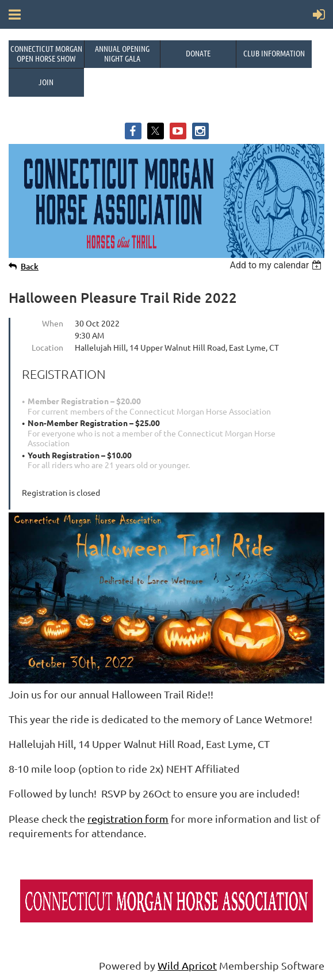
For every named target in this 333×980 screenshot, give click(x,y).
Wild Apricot (187, 965)
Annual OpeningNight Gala (122, 53)
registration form (128, 818)
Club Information (274, 53)
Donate (198, 53)
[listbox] (277, 265)
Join (46, 82)
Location (47, 347)
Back (30, 266)
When (53, 323)
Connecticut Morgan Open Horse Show (46, 53)
